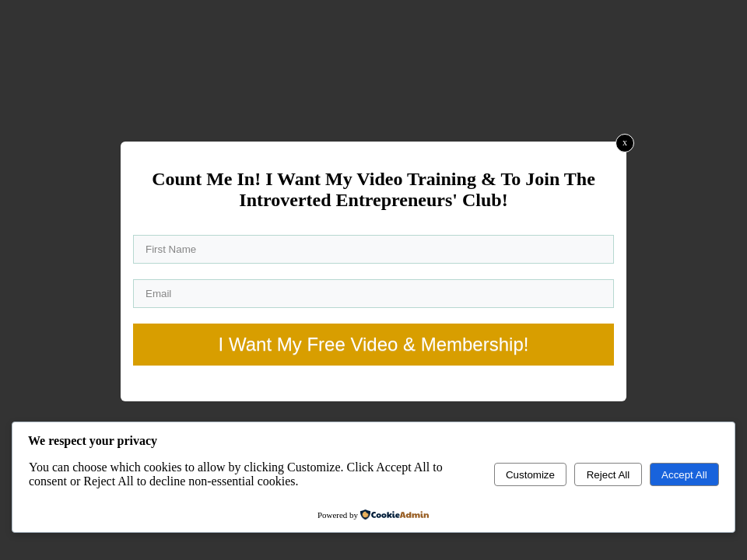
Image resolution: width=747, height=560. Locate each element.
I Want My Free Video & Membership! (374, 344)
